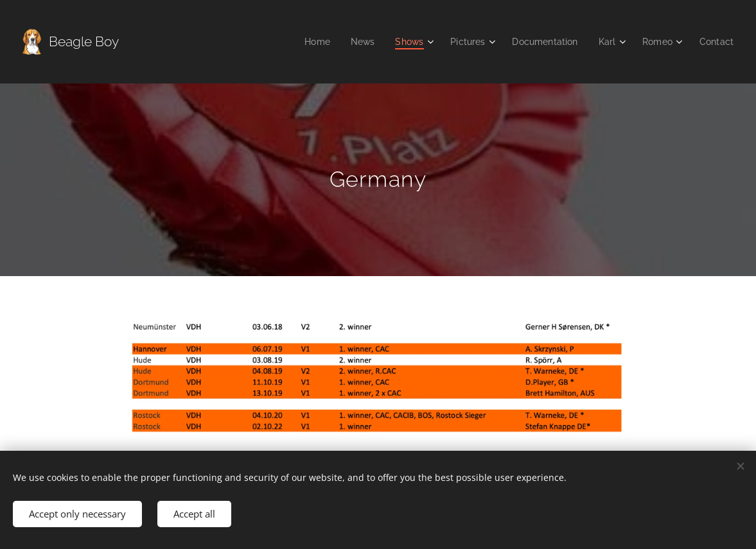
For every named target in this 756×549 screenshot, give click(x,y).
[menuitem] (304, 42)
